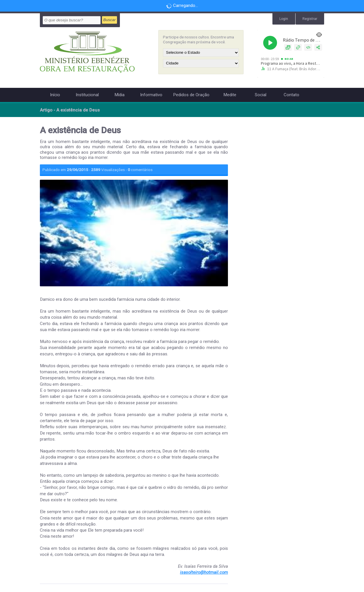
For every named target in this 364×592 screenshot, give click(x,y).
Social (261, 95)
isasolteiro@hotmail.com (204, 572)
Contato (291, 95)
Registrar (310, 19)
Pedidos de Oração (191, 95)
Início (55, 95)
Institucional (87, 95)
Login (284, 19)
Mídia (119, 95)
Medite (230, 95)
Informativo (151, 95)
